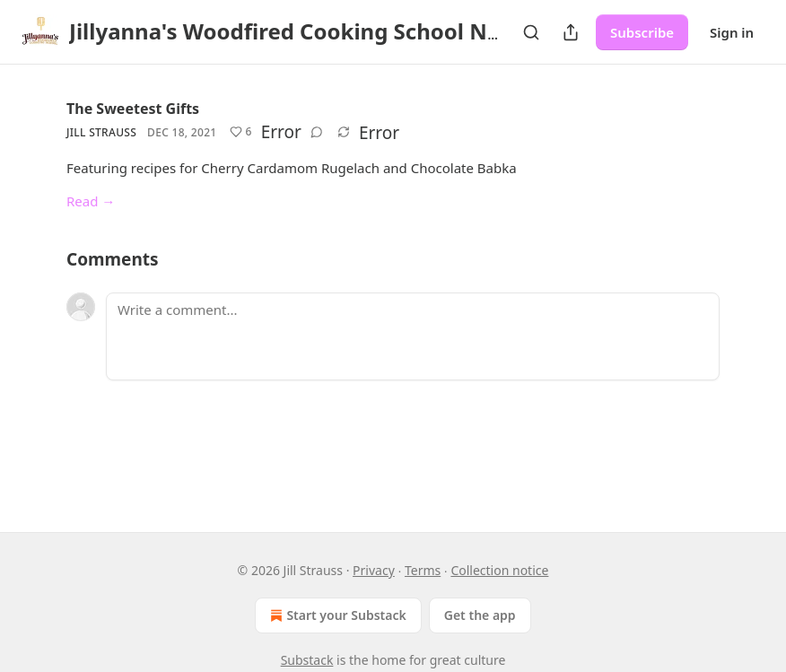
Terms (423, 570)
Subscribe (642, 32)
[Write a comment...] (413, 336)
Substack (307, 660)
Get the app (480, 615)
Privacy (374, 570)
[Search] (531, 32)
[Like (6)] (241, 132)
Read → (91, 201)
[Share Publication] (571, 32)
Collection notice (499, 570)
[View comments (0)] (317, 132)
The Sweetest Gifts (133, 109)
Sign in (732, 32)
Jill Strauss (101, 132)
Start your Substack (336, 615)
